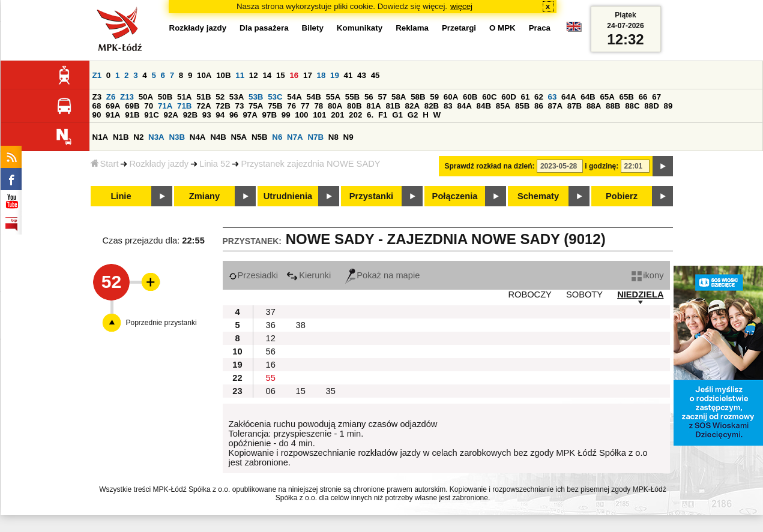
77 (305, 106)
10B (223, 75)
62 (539, 97)
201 (337, 115)
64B (588, 97)
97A (250, 115)
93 (207, 115)
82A (412, 106)
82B (432, 106)
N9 (348, 137)
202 (355, 115)
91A (113, 115)
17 (308, 75)
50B (165, 97)
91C (151, 115)
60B (470, 97)
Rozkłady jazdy (159, 164)
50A (146, 97)
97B (270, 115)
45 (375, 75)
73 (240, 106)
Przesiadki (254, 275)
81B (393, 106)
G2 (413, 115)
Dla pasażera (264, 28)
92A (171, 115)
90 (97, 115)
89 (668, 106)
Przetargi (459, 28)
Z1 (97, 75)
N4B (218, 137)
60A (451, 97)
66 (643, 97)
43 (362, 75)
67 (656, 97)
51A (184, 97)
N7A (295, 137)
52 (220, 97)
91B (132, 115)
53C (275, 97)
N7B (315, 137)
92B (190, 115)
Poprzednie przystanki (161, 323)
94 (220, 115)
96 (234, 115)
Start (105, 164)
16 (294, 75)
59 (434, 97)
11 (240, 75)
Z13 (127, 97)
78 (318, 106)
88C (632, 106)
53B (256, 97)
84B (484, 106)
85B (522, 106)
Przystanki (371, 196)
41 (348, 75)
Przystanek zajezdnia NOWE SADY (310, 164)
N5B (260, 137)
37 (271, 312)
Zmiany (204, 196)
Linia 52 (215, 164)
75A (256, 106)
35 (331, 391)
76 (291, 106)
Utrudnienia (288, 196)
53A (237, 97)
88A (594, 106)
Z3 (97, 97)
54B (313, 97)
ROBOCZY (529, 294)
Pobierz (622, 196)
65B (627, 97)
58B (418, 97)
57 (382, 97)
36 (271, 325)
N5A (239, 137)
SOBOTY (584, 294)
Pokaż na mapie (382, 275)
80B (354, 106)
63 (553, 97)
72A (204, 106)
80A (335, 106)
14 (267, 75)
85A (503, 106)
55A (333, 97)
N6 (277, 137)
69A (113, 106)
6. (370, 115)
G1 (397, 115)
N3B (177, 137)
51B (204, 97)
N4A (198, 137)
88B (613, 106)
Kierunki (309, 275)
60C (489, 97)
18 (321, 75)
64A (568, 97)
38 (301, 325)
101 (319, 115)
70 (149, 106)
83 (448, 106)
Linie (121, 196)
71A (165, 106)
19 (335, 75)
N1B (121, 137)
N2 (138, 137)
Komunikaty (360, 28)
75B (275, 106)
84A (464, 106)
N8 (333, 137)
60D (508, 97)
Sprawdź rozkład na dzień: (490, 166)
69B (132, 106)
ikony (647, 275)
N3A (156, 137)
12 (254, 75)
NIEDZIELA (640, 294)
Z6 (111, 97)
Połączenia (455, 196)
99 (286, 115)
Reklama (412, 28)
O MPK (502, 28)
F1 (383, 115)
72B (223, 106)
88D (651, 106)
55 (271, 378)
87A (555, 106)
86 (539, 106)
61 (525, 97)
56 (369, 97)
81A (373, 106)
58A (399, 97)
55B (352, 97)
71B (184, 106)
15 (281, 75)
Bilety (313, 28)
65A (607, 97)
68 (97, 106)
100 (301, 115)
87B (575, 106)
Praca (540, 28)
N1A (101, 137)
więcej (461, 6)
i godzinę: (602, 166)
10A (204, 75)
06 (271, 391)
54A (294, 97)
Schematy (538, 196)
